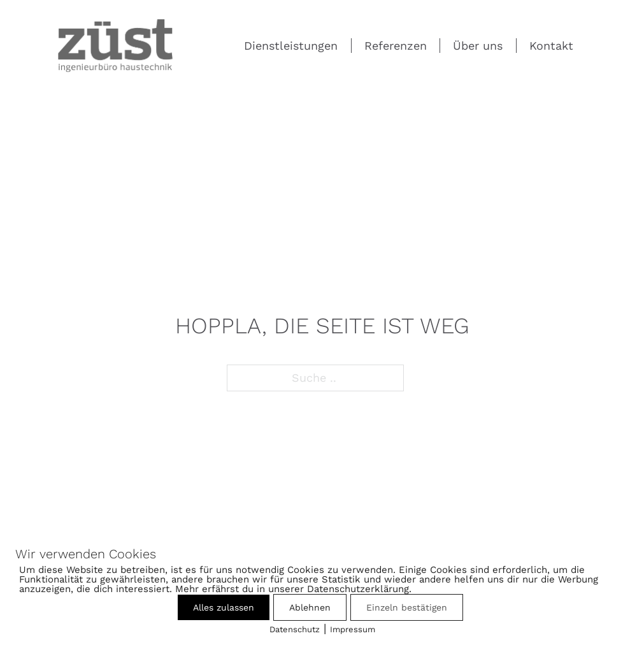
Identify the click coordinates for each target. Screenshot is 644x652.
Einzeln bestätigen (407, 607)
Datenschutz (295, 629)
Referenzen (396, 46)
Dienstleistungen (291, 46)
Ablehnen (310, 607)
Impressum (353, 629)
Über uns (478, 46)
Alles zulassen (224, 607)
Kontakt (551, 46)
